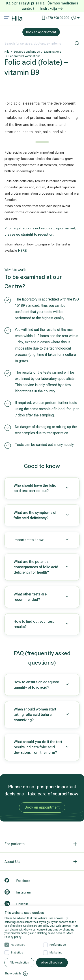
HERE (22, 251)
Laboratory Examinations (25, 56)
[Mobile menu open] (7, 19)
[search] (77, 43)
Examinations (53, 52)
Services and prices (27, 52)
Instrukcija (51, 9)
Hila (7, 52)
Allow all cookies (52, 963)
